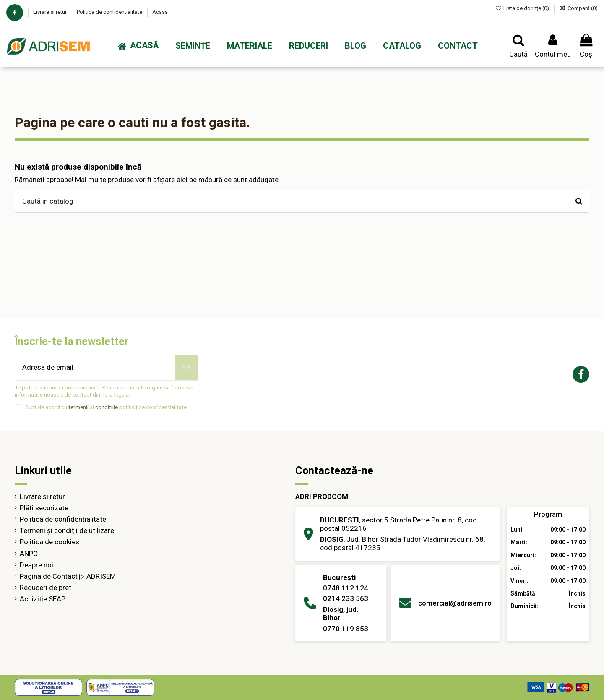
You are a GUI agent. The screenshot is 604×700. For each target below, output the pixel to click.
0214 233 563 (346, 598)
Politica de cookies (49, 542)
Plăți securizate (44, 508)
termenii (78, 407)
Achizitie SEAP (43, 599)
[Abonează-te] (186, 368)
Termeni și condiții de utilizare (67, 530)
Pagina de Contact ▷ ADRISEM (68, 576)
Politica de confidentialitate (110, 12)
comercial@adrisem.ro (455, 603)
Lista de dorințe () (523, 8)
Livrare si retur (51, 12)
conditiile (107, 407)
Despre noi (36, 565)
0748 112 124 (346, 588)
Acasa (160, 12)
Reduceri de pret (46, 588)
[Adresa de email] (95, 368)
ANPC (29, 554)
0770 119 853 (346, 629)
